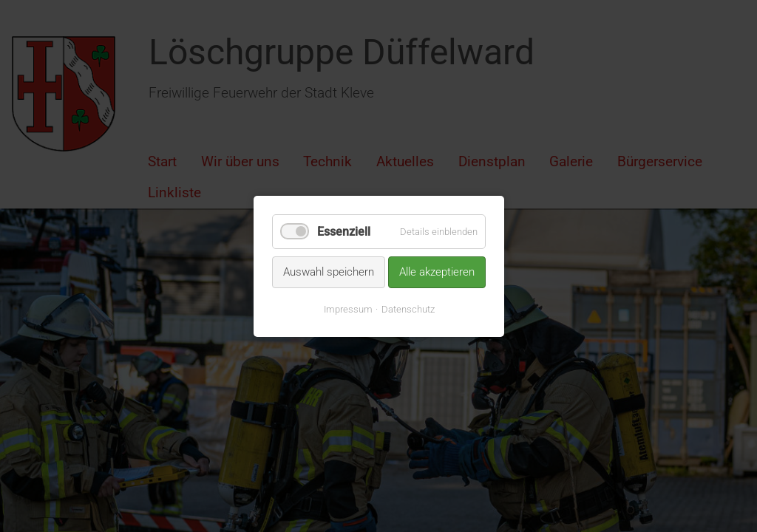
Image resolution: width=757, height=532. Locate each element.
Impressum (347, 308)
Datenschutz (407, 308)
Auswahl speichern (329, 272)
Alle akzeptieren (437, 272)
